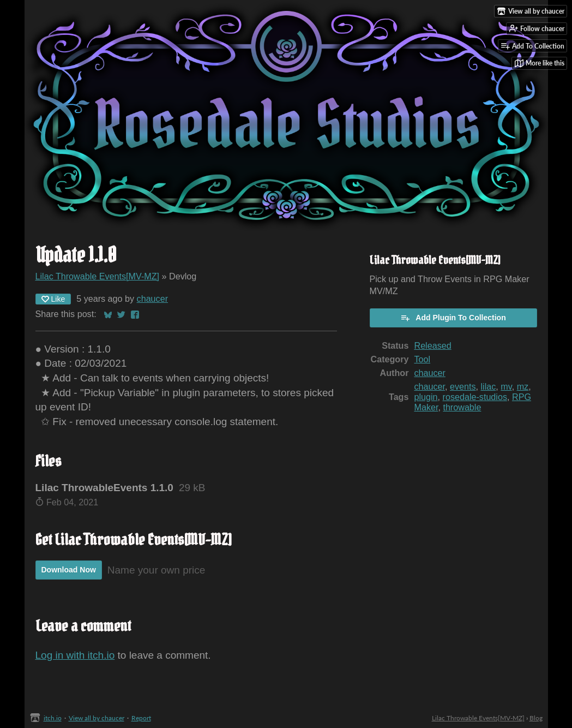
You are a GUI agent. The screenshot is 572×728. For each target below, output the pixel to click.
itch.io (53, 718)
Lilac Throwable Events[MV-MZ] (98, 276)
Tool (422, 359)
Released (432, 345)
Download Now (69, 570)
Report (141, 718)
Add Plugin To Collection (453, 318)
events (463, 386)
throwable (462, 407)
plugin (426, 397)
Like (53, 299)
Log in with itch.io (75, 655)
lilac (489, 386)
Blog (536, 718)
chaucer (152, 299)
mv (506, 386)
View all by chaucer (97, 718)
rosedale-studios (475, 397)
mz (523, 386)
